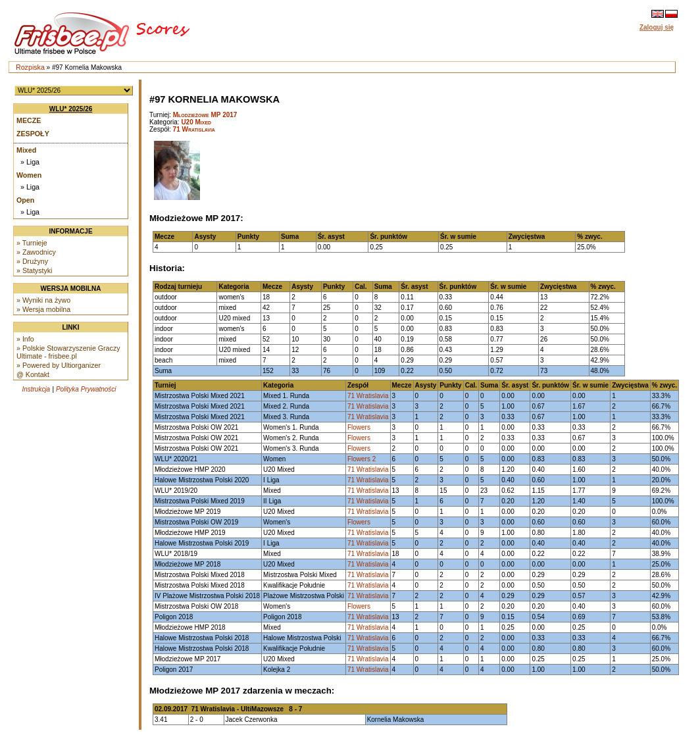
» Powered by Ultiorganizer (59, 365)
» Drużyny (32, 261)
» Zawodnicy (36, 252)
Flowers (359, 427)
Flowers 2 (362, 459)
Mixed (26, 150)
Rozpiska (30, 67)
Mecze (29, 120)
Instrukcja (36, 389)
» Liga (30, 162)
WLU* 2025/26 (71, 109)
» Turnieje (32, 243)
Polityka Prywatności (86, 389)
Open (25, 200)
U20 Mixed (196, 122)
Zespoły (33, 134)
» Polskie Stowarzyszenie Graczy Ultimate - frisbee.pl (68, 352)
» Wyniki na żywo (43, 300)
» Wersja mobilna (43, 309)
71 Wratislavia (194, 129)
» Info (25, 339)
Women (29, 175)
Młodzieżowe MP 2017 (205, 115)
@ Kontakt (33, 374)
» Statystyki (34, 270)
